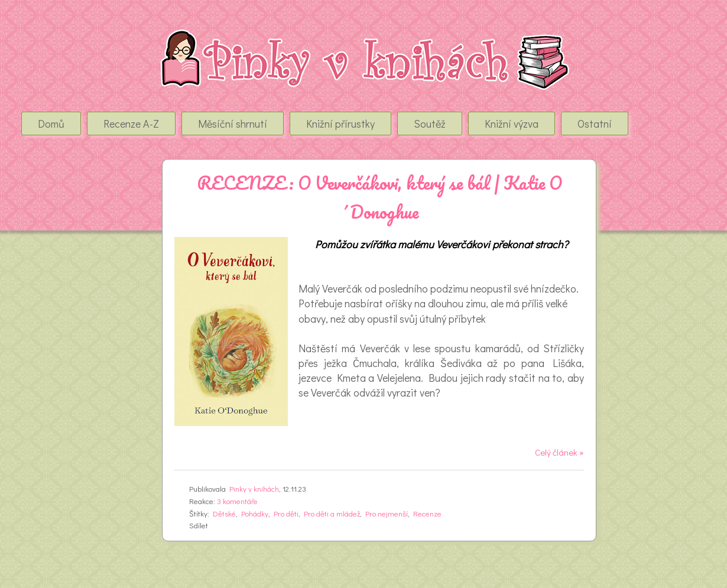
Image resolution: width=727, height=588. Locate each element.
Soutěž (430, 124)
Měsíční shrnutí (233, 124)
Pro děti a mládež (332, 513)
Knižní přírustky (340, 124)
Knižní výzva (512, 124)
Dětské (224, 513)
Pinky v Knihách (90, 41)
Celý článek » (559, 452)
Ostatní (595, 124)
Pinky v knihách (254, 488)
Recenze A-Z (131, 124)
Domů (51, 124)
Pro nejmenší (387, 513)
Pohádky (255, 513)
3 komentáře (237, 501)
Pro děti (286, 513)
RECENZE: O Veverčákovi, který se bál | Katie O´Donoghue (379, 197)
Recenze (427, 513)
